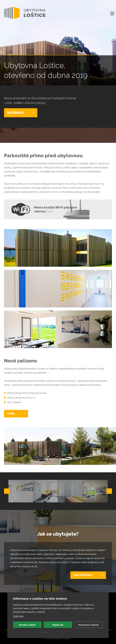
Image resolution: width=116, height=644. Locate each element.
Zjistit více (18, 616)
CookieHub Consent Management (63, 632)
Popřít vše (58, 625)
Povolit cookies (27, 625)
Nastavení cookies (89, 625)
